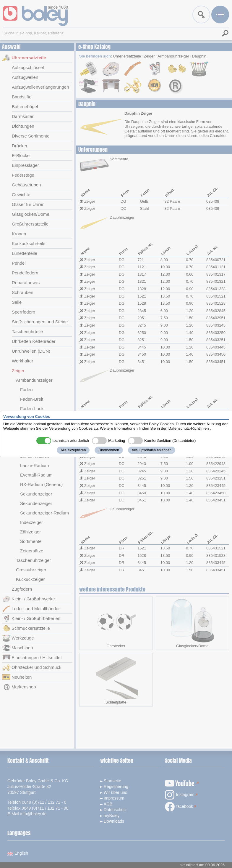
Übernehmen (109, 450)
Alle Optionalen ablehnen (152, 450)
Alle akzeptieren (73, 450)
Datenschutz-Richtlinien (189, 428)
